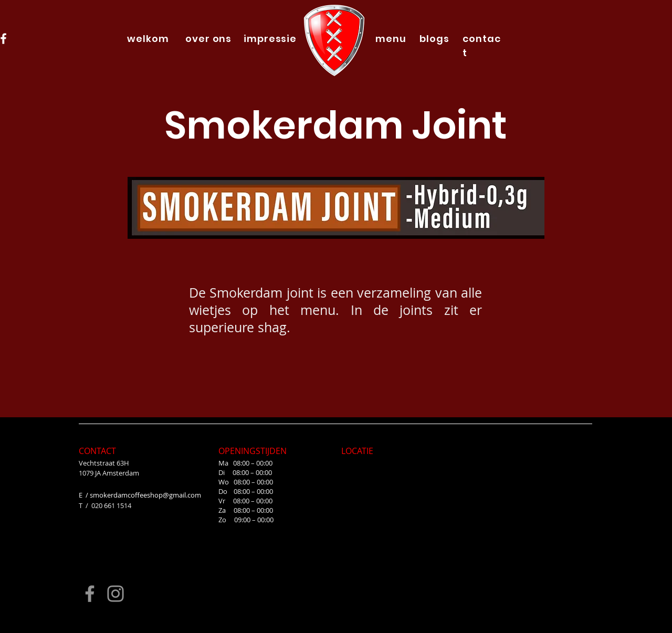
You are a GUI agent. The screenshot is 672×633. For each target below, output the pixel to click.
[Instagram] (115, 594)
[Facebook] (90, 594)
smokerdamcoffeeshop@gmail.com (145, 495)
